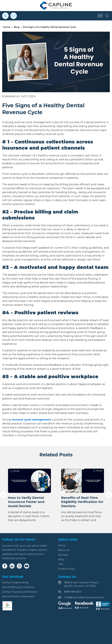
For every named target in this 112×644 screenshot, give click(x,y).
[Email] (14, 16)
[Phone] (5, 16)
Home (6, 27)
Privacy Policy (66, 569)
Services (63, 555)
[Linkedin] (12, 566)
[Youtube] (27, 566)
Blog (16, 27)
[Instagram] (19, 566)
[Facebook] (5, 566)
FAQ (61, 564)
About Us (64, 550)
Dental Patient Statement (18, 597)
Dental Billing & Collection (19, 587)
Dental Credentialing (15, 583)
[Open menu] (100, 16)
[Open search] (107, 16)
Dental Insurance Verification (20, 592)
